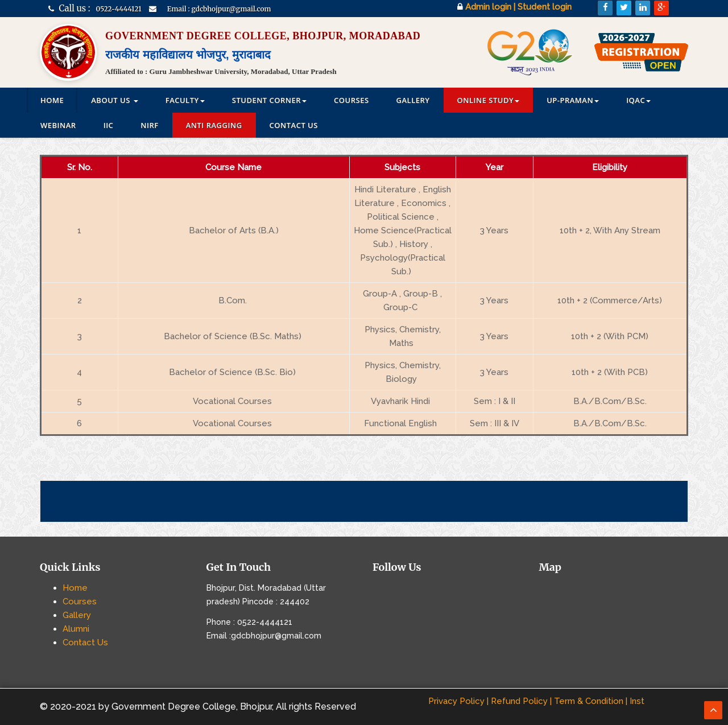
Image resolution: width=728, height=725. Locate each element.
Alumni (76, 629)
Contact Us (294, 125)
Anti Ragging (214, 125)
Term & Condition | (591, 701)
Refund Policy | (521, 701)
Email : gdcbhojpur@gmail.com (219, 9)
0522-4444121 (119, 9)
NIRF (149, 125)
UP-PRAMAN (573, 100)
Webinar (58, 125)
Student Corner (269, 100)
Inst (637, 701)
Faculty (185, 100)
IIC (109, 125)
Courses (351, 100)
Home (52, 100)
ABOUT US (114, 100)
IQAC (638, 100)
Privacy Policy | (458, 701)
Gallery (413, 100)
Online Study (489, 100)
